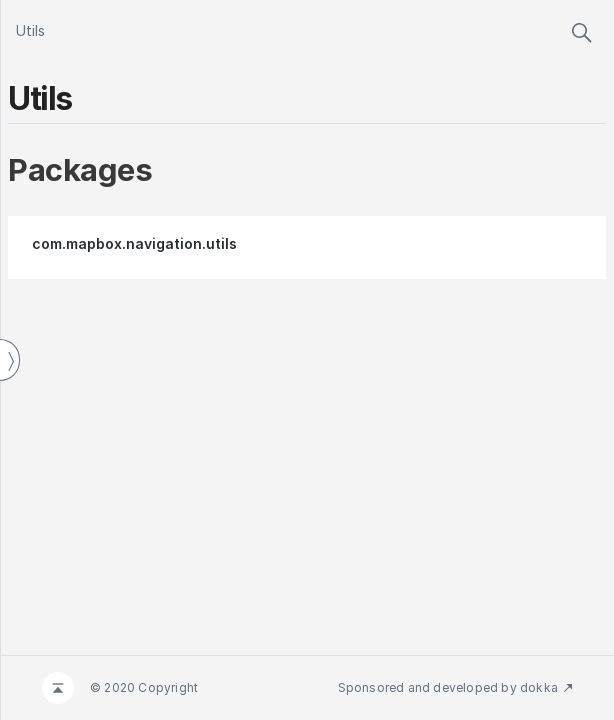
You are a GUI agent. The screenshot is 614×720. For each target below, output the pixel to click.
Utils (30, 30)
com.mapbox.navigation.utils (134, 243)
